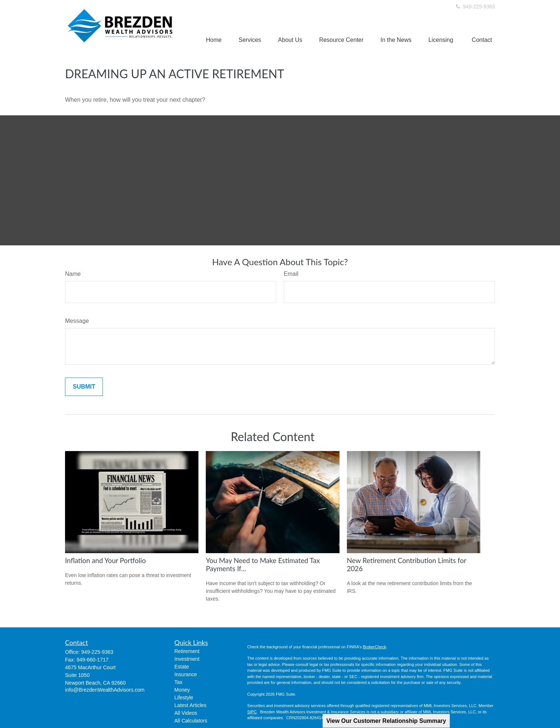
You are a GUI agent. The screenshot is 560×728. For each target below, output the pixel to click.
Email (291, 274)
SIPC (252, 712)
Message (77, 321)
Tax (179, 682)
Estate (182, 667)
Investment (187, 659)
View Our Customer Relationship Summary (386, 721)
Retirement (187, 651)
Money (182, 690)
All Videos (186, 713)
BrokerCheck (374, 647)
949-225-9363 (475, 7)
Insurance (186, 674)
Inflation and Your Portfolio (105, 561)
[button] (214, 40)
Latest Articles (191, 705)
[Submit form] (84, 387)
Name (73, 274)
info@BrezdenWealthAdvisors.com (105, 690)
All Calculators (191, 721)
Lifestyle (184, 698)
